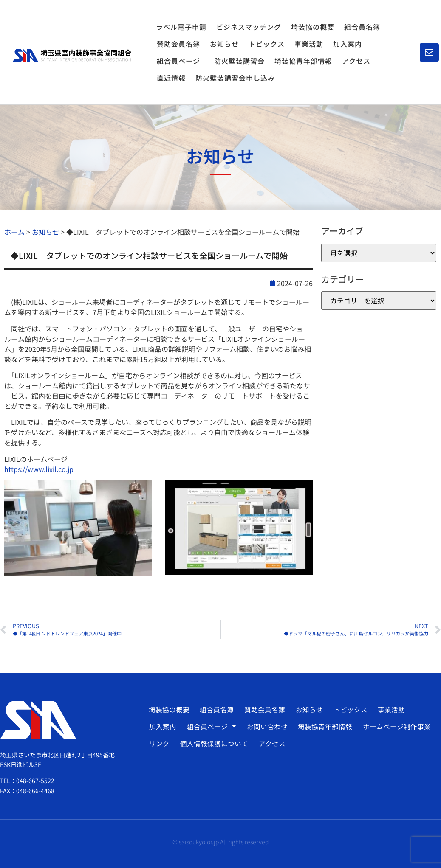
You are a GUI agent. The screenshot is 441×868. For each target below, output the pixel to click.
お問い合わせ (265, 726)
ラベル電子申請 (181, 27)
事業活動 (309, 44)
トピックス (267, 44)
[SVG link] (72, 55)
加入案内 (348, 44)
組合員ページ (181, 61)
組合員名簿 (362, 27)
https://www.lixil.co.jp (39, 469)
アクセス (356, 61)
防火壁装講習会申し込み (235, 78)
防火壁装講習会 (239, 61)
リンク (159, 743)
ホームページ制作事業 (393, 726)
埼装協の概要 (313, 27)
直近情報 (171, 78)
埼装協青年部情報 (303, 61)
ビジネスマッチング (249, 27)
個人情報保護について (213, 743)
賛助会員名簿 (178, 44)
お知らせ (224, 44)
